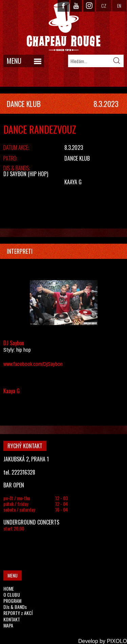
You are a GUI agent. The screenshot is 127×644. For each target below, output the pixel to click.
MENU (14, 61)
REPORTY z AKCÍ (18, 613)
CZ (104, 6)
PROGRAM (12, 601)
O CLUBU (12, 595)
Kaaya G (73, 182)
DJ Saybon (15, 174)
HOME (9, 588)
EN (119, 6)
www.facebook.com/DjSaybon (33, 364)
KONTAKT (12, 619)
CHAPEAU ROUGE (64, 26)
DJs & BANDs (15, 607)
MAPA (8, 625)
